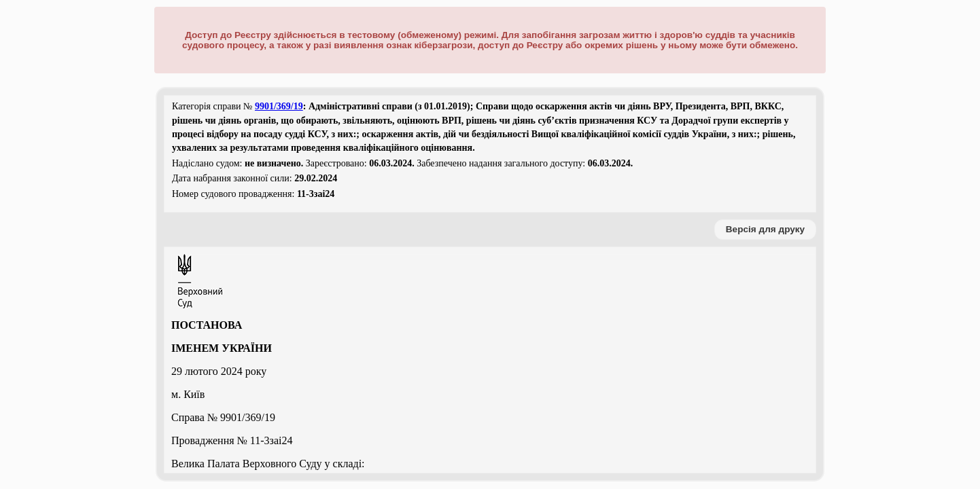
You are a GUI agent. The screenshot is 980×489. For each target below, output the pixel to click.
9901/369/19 (279, 106)
